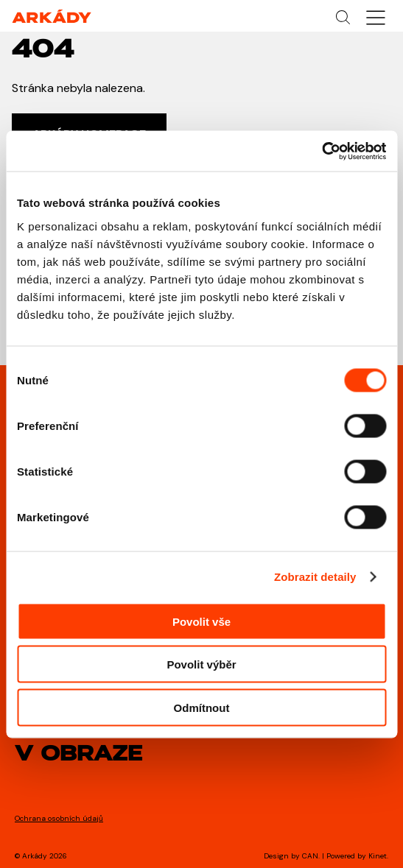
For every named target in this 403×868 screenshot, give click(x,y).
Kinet (378, 856)
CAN (310, 856)
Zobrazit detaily (315, 577)
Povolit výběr (201, 664)
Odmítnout (202, 707)
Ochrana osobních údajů (59, 818)
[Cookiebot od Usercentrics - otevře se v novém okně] (322, 151)
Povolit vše (201, 621)
